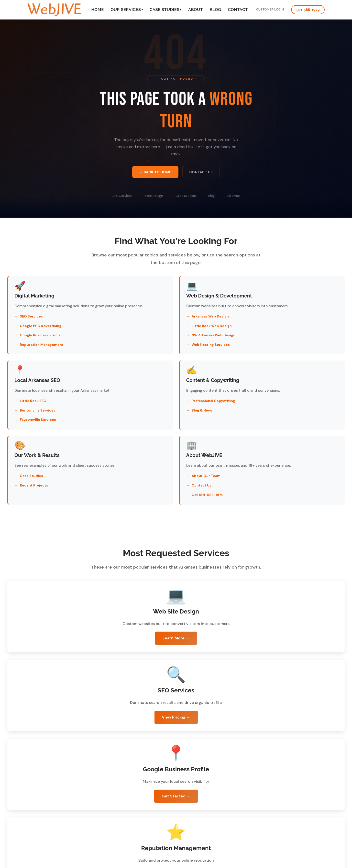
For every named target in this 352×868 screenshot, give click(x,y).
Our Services (127, 10)
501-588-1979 (308, 9)
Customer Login (269, 9)
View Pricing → (262, 575)
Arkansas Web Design (153, 322)
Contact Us (202, 172)
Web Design (154, 197)
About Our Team (263, 413)
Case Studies (165, 10)
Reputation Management (42, 351)
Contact (238, 10)
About (196, 10)
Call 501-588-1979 (265, 432)
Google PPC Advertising (41, 332)
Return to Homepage (247, 750)
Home (98, 10)
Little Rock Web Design (154, 332)
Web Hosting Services (153, 351)
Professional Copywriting (42, 407)
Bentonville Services (267, 332)
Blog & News (30, 416)
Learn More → (90, 575)
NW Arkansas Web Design (156, 341)
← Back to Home (155, 172)
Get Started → (90, 654)
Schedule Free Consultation (113, 749)
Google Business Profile (40, 341)
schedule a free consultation (155, 857)
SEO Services (122, 197)
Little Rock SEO (262, 322)
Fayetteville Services (267, 341)
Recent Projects (148, 422)
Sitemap (234, 197)
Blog (215, 10)
